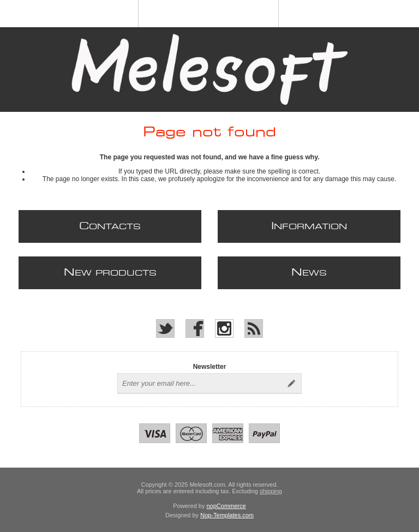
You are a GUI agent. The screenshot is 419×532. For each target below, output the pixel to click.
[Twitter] (165, 328)
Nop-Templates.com (227, 515)
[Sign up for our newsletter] (200, 384)
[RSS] (254, 328)
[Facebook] (195, 328)
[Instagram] (224, 328)
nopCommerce (226, 506)
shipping (271, 491)
